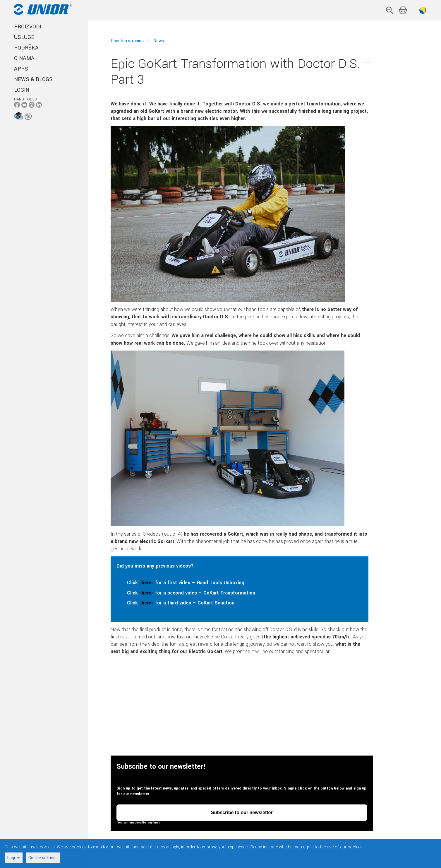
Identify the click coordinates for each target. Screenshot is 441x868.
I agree (14, 858)
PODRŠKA (26, 48)
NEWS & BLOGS (33, 79)
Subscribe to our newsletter (242, 813)
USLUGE (24, 37)
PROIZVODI (28, 27)
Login (22, 90)
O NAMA (24, 58)
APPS (21, 69)
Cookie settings (43, 858)
